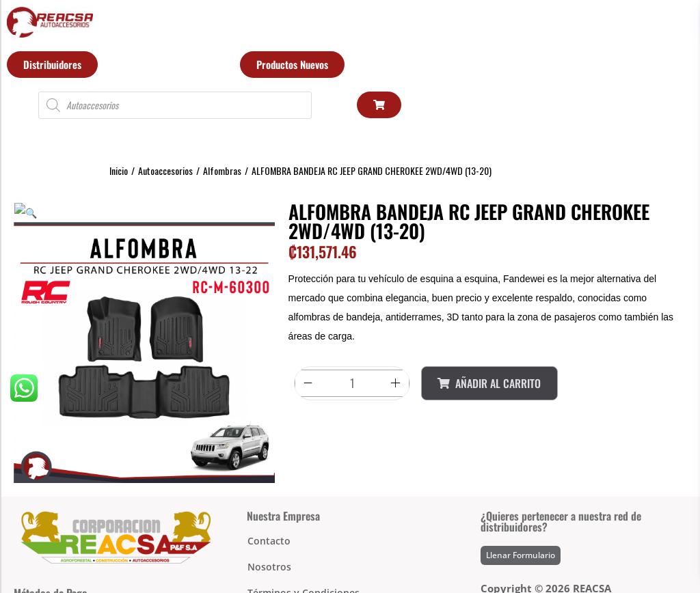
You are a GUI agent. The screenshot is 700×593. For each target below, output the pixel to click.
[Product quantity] (352, 383)
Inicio (119, 170)
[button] (19, 211)
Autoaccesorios (165, 170)
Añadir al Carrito (489, 383)
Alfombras (222, 170)
